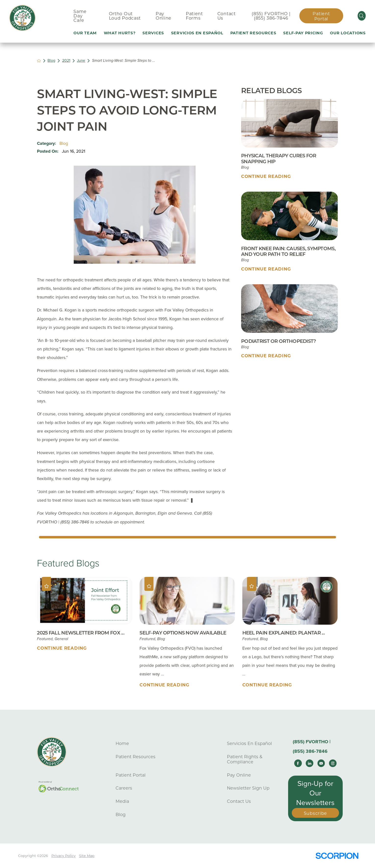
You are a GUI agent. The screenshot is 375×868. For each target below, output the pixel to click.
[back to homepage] (39, 61)
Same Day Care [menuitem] (80, 16)
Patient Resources (135, 757)
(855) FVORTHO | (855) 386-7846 (271, 16)
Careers (124, 788)
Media (122, 801)
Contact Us (239, 801)
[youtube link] (321, 763)
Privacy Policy (64, 856)
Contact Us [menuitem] (227, 16)
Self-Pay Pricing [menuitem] (303, 33)
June (81, 61)
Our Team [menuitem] (85, 33)
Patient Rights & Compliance (245, 759)
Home (122, 743)
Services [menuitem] (153, 33)
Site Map (87, 856)
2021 (66, 61)
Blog (51, 61)
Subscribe (315, 813)
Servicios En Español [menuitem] (197, 33)
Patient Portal (321, 16)
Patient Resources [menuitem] (253, 33)
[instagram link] (333, 763)
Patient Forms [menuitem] (194, 16)
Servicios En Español (249, 743)
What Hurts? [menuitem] (120, 33)
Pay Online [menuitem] (164, 16)
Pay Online (239, 775)
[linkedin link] (310, 763)
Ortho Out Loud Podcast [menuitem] (125, 16)
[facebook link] (298, 763)
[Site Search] (362, 16)
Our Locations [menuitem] (348, 33)
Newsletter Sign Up (248, 788)
